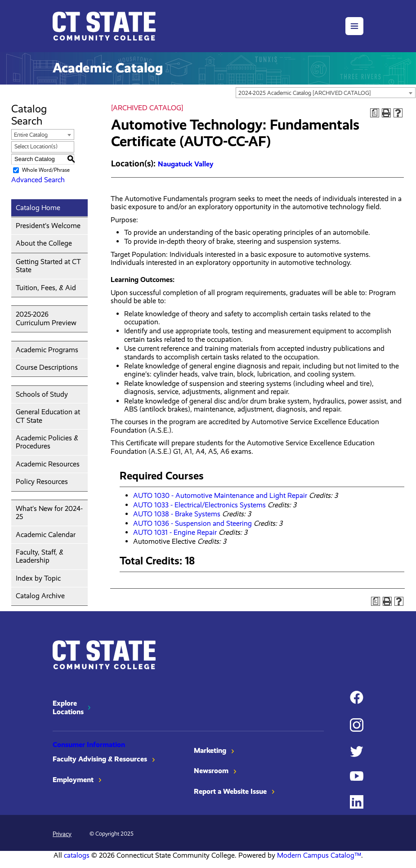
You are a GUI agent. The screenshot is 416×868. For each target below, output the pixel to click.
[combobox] (326, 93)
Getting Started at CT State (48, 266)
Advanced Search (38, 180)
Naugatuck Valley (186, 164)
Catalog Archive (40, 596)
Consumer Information (89, 745)
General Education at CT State (48, 416)
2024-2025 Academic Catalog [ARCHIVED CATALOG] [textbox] (305, 93)
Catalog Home (38, 208)
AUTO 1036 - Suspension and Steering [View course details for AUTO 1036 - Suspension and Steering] (192, 523)
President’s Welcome (48, 226)
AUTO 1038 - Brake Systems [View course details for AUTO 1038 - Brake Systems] (177, 514)
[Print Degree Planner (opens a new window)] (375, 113)
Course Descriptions (47, 367)
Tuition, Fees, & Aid (46, 288)
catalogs (77, 855)
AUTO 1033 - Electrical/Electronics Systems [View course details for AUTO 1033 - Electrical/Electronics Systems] (199, 505)
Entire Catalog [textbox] (31, 135)
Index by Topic (38, 578)
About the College (44, 243)
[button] (354, 26)
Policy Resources (42, 481)
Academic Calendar (46, 535)
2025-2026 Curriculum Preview (46, 318)
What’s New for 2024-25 (49, 512)
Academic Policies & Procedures (47, 442)
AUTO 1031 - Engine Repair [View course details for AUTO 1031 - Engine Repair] (175, 532)
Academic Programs (47, 350)
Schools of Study (42, 394)
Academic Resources (48, 464)
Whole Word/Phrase (46, 170)
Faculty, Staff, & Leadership (40, 556)
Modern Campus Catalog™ (319, 855)
